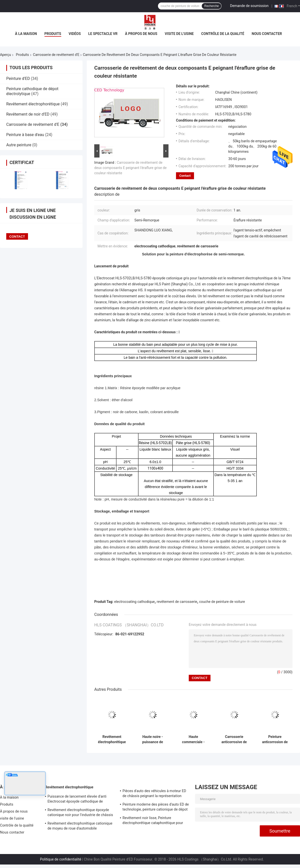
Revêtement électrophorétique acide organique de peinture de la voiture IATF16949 (112, 739)
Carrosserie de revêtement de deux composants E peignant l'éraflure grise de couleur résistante (130, 168)
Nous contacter (267, 34)
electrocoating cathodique (134, 602)
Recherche (211, 6)
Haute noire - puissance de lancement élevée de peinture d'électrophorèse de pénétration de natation (153, 739)
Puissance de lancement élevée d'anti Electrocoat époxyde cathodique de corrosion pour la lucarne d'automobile (78, 800)
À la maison (26, 34)
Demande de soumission (249, 6)
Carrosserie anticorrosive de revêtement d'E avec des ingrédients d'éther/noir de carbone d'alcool (234, 739)
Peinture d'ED (18, 79)
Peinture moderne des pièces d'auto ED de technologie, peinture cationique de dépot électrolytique (156, 808)
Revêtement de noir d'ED (28, 114)
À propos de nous (141, 34)
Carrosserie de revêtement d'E (56, 55)
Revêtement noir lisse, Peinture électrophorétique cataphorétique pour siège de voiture (153, 821)
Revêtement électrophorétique (33, 104)
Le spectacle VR (103, 34)
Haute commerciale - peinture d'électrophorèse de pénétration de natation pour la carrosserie (193, 739)
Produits (53, 34)
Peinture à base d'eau (25, 135)
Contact (185, 176)
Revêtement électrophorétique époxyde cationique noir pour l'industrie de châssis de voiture (80, 813)
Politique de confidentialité (61, 859)
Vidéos (75, 34)
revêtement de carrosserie (177, 602)
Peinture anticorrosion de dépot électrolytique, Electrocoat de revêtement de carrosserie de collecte (275, 739)
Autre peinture (19, 145)
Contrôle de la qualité (223, 34)
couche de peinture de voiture (222, 602)
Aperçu (5, 55)
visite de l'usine (179, 34)
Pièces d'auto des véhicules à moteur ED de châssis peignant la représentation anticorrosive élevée (154, 794)
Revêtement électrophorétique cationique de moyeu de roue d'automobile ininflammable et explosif (80, 827)
